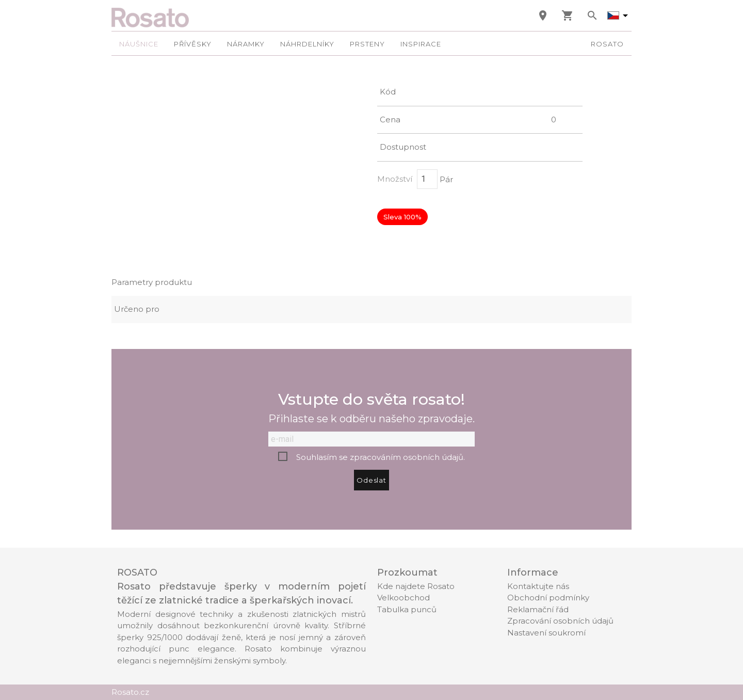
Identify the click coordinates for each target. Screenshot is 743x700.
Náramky (246, 44)
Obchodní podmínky (548, 598)
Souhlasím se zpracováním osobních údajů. (381, 457)
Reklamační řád (538, 609)
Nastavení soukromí (546, 633)
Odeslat (372, 480)
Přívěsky (193, 44)
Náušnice (139, 44)
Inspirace (421, 44)
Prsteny (367, 44)
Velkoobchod (403, 598)
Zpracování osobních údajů (560, 621)
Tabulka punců (407, 609)
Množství (395, 179)
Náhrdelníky (307, 44)
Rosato (607, 44)
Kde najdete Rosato (416, 586)
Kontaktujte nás (538, 586)
